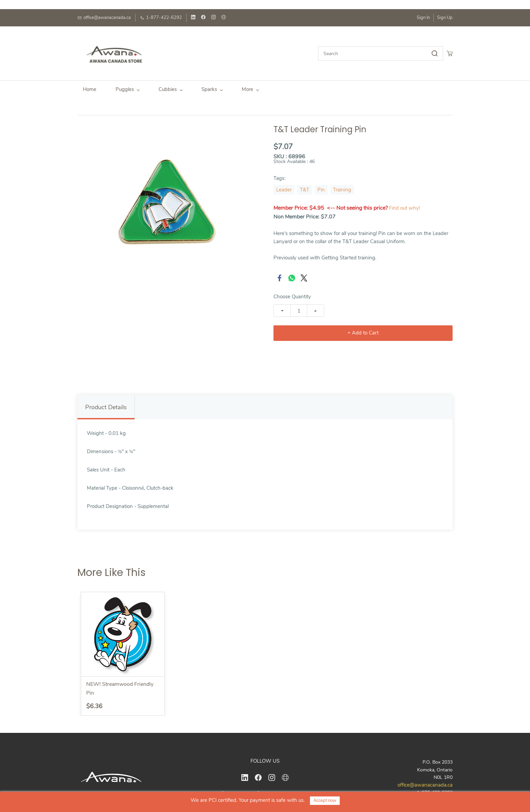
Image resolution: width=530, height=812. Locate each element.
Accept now (325, 801)
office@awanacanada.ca (425, 782)
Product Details (106, 404)
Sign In (423, 18)
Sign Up (445, 18)
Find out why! (404, 205)
